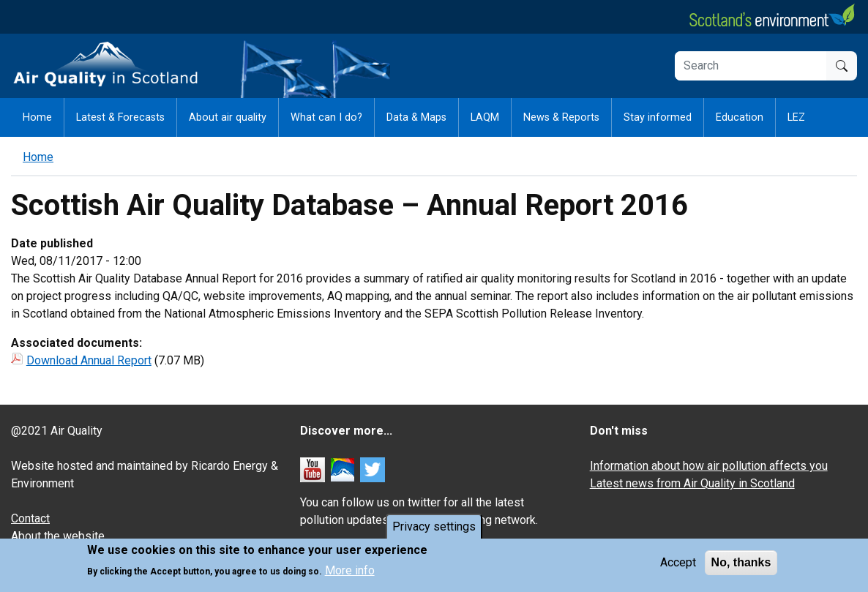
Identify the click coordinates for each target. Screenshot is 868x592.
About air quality (228, 117)
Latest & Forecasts (120, 117)
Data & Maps (416, 117)
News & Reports (561, 117)
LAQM (485, 117)
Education (740, 117)
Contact (30, 518)
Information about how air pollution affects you (709, 466)
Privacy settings (434, 529)
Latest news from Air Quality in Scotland (692, 483)
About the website (58, 536)
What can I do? (326, 117)
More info (350, 573)
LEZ (796, 117)
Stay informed (658, 117)
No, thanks (741, 565)
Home (37, 117)
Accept (678, 565)
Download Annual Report (89, 360)
